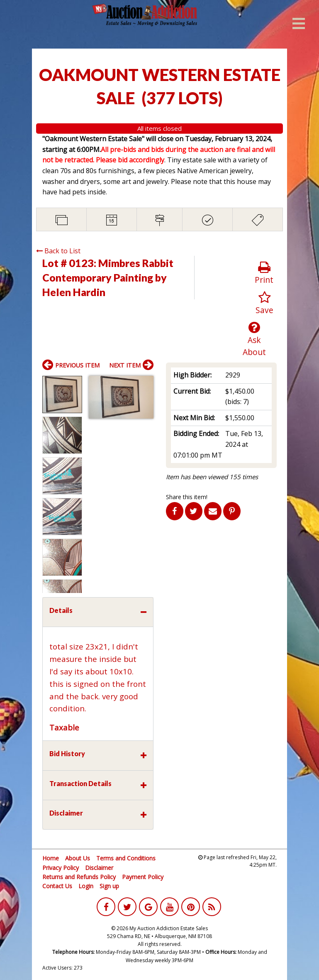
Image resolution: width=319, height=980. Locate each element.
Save (264, 303)
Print (264, 273)
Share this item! (187, 497)
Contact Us (57, 886)
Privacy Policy (61, 868)
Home (51, 858)
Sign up (109, 886)
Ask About (254, 339)
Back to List (58, 251)
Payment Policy (143, 877)
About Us (78, 858)
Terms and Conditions (126, 858)
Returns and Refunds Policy (79, 877)
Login (86, 886)
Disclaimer (99, 868)
